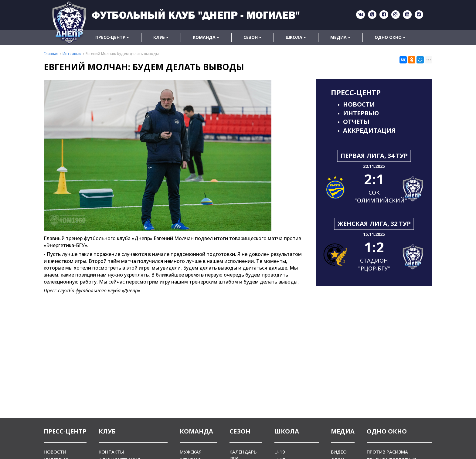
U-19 (280, 452)
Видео (339, 452)
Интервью (361, 113)
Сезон (252, 37)
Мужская (191, 452)
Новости (359, 104)
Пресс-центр (112, 37)
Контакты (111, 452)
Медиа (340, 37)
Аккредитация (369, 130)
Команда (206, 37)
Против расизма (387, 452)
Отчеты (356, 122)
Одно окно (390, 37)
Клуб (161, 37)
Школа (296, 37)
